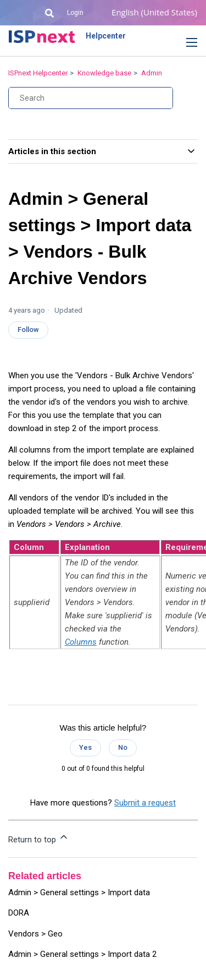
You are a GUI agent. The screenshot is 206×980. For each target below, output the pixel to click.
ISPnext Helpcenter (38, 73)
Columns (81, 642)
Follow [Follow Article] (28, 330)
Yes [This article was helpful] (85, 747)
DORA (19, 913)
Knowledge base (104, 73)
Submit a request (145, 803)
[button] (183, 43)
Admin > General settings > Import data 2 (82, 954)
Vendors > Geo (35, 934)
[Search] (91, 98)
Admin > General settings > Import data (79, 892)
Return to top (39, 838)
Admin (152, 73)
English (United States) (154, 12)
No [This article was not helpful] (123, 747)
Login (75, 13)
